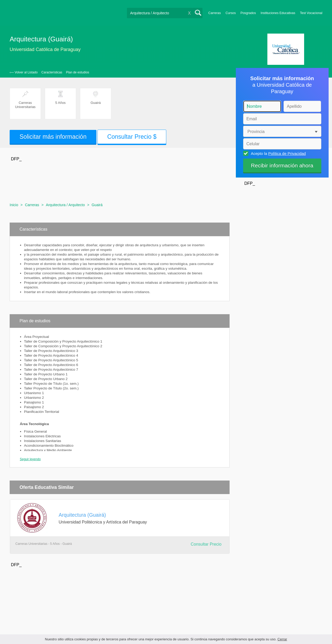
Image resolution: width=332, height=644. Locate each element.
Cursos (230, 13)
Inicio (14, 205)
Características (52, 72)
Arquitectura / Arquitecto (65, 205)
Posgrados (248, 13)
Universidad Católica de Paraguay (45, 49)
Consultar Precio (206, 544)
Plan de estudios (78, 72)
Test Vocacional (311, 13)
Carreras (214, 13)
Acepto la (278, 153)
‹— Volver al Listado (24, 72)
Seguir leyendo (30, 459)
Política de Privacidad (287, 153)
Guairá (97, 205)
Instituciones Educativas (278, 13)
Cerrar (282, 639)
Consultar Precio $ (132, 137)
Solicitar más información (53, 137)
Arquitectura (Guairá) (82, 515)
